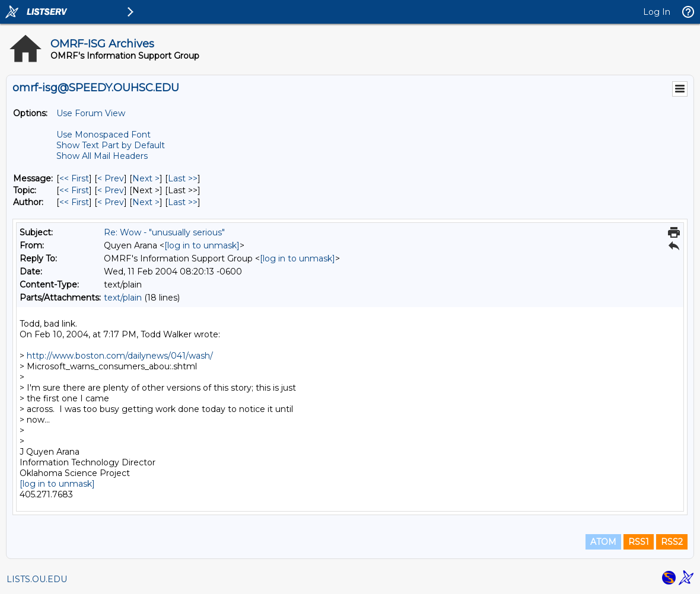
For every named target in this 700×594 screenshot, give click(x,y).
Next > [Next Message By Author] (146, 202)
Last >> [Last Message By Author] (183, 202)
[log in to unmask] (202, 245)
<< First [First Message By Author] (74, 202)
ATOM (603, 542)
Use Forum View (91, 113)
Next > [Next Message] (146, 178)
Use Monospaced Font (104, 135)
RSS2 (672, 542)
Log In (657, 12)
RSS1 (639, 542)
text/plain (123, 298)
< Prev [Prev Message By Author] (111, 202)
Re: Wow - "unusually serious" (164, 232)
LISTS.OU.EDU (37, 579)
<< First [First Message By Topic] (74, 190)
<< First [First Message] (74, 178)
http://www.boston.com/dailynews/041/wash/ (120, 356)
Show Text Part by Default (111, 145)
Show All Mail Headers (102, 156)
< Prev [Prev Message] (111, 178)
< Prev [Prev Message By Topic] (111, 190)
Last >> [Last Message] (183, 178)
